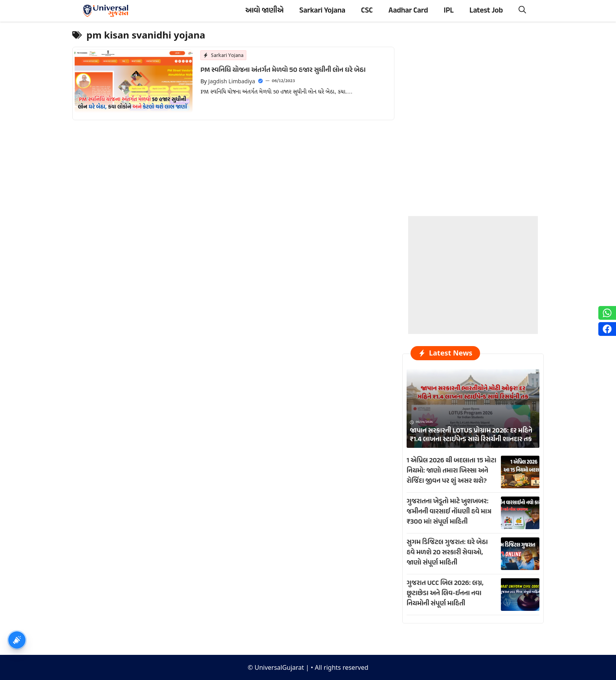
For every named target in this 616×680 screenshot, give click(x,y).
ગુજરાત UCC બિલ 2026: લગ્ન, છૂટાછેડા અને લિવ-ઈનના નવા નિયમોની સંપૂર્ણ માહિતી (445, 594)
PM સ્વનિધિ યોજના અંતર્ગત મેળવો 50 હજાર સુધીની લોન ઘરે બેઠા (283, 70)
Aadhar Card (408, 11)
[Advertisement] (473, 265)
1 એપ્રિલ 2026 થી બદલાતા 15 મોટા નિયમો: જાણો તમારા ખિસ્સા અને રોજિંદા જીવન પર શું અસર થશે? (452, 471)
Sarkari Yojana (322, 11)
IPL (449, 11)
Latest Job (486, 11)
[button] (522, 11)
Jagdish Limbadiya (232, 81)
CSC (367, 11)
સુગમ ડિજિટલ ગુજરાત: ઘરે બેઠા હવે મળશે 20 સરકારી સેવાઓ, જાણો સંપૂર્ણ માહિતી (447, 553)
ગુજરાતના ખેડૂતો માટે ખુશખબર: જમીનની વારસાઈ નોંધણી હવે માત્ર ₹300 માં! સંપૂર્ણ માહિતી (449, 512)
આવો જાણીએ (264, 11)
